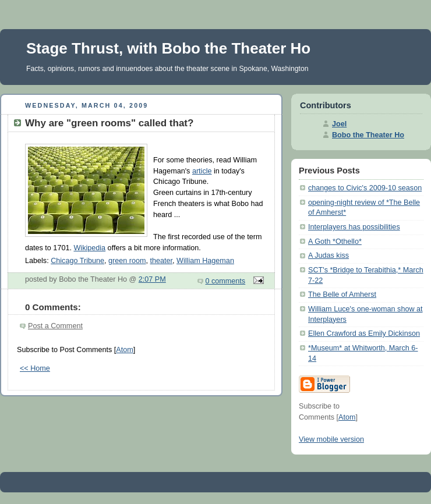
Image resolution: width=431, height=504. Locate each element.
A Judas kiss (328, 255)
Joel (339, 124)
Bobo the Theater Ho (368, 135)
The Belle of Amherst (342, 294)
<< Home (35, 368)
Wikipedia (89, 248)
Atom (124, 350)
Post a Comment (55, 326)
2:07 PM (152, 279)
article (202, 171)
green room (127, 261)
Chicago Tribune (77, 261)
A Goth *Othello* (335, 242)
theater (162, 261)
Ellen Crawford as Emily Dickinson (364, 333)
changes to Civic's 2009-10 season (365, 188)
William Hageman (205, 261)
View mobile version (331, 439)
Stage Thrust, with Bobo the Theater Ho (168, 48)
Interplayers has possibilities (354, 227)
